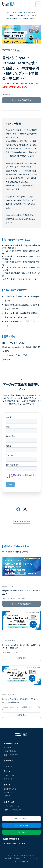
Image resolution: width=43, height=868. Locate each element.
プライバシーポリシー (31, 858)
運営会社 (8, 858)
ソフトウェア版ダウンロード (14, 843)
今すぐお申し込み (22, 825)
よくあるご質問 (9, 792)
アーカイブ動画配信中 (23, 100)
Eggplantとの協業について (14, 810)
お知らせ (7, 796)
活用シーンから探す (11, 755)
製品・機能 (7, 748)
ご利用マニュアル (10, 789)
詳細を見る (22, 658)
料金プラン (8, 766)
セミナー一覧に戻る (23, 521)
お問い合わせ (21, 832)
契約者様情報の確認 (11, 839)
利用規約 (17, 858)
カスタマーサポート (21, 862)
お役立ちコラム (9, 775)
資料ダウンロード (21, 819)
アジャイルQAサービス (12, 806)
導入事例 (7, 761)
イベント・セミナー (10, 779)
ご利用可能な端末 (10, 751)
